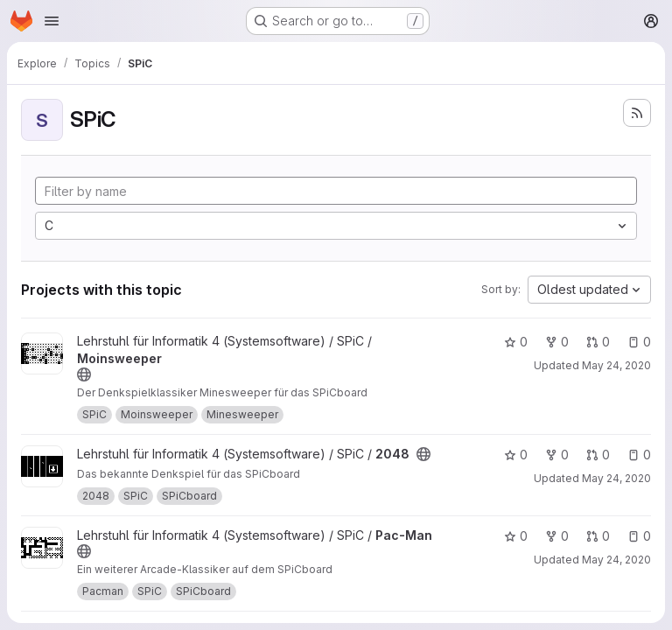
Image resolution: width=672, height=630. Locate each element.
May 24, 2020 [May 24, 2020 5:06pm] (616, 365)
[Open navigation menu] (52, 21)
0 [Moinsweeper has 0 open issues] (639, 342)
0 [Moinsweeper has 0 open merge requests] (598, 342)
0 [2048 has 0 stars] (516, 455)
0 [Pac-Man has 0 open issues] (639, 536)
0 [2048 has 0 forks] (557, 455)
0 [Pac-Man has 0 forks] (557, 536)
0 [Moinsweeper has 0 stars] (516, 342)
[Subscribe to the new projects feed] (637, 113)
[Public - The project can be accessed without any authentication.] (84, 374)
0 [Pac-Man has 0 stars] (516, 536)
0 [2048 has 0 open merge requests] (598, 455)
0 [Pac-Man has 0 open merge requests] (598, 536)
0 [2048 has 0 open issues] (639, 455)
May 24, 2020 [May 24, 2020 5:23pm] (616, 478)
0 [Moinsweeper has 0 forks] (557, 342)
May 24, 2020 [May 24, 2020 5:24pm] (616, 560)
